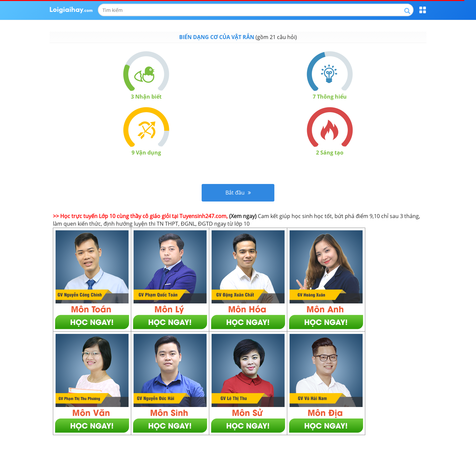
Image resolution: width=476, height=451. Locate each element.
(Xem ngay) (243, 216)
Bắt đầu (238, 193)
